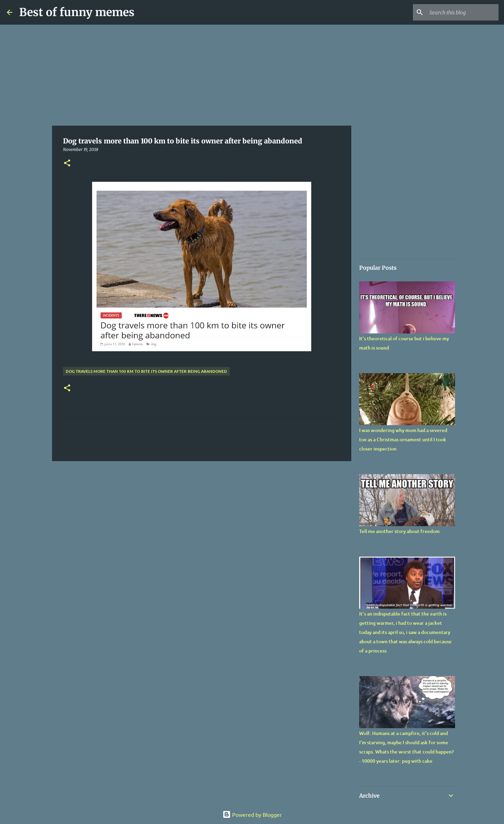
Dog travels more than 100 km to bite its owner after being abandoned (146, 371)
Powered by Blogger (252, 814)
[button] (67, 163)
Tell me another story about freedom (399, 531)
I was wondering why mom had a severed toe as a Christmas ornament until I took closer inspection (403, 439)
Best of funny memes (77, 12)
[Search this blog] (463, 12)
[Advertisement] (202, 75)
